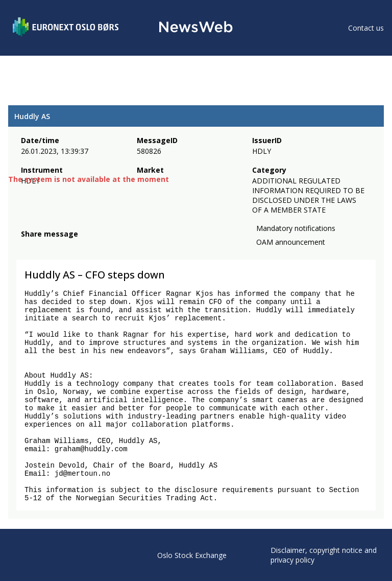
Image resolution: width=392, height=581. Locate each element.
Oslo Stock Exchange (192, 555)
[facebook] (27, 246)
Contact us (366, 28)
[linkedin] (62, 246)
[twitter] (43, 246)
